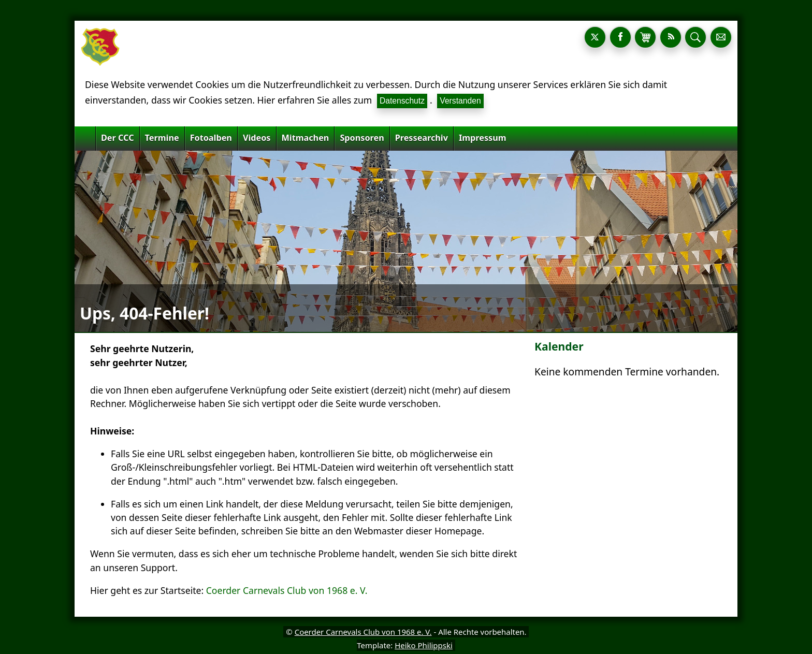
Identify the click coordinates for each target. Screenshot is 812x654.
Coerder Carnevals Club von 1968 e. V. (287, 590)
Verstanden (460, 101)
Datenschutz (402, 101)
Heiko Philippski (424, 645)
